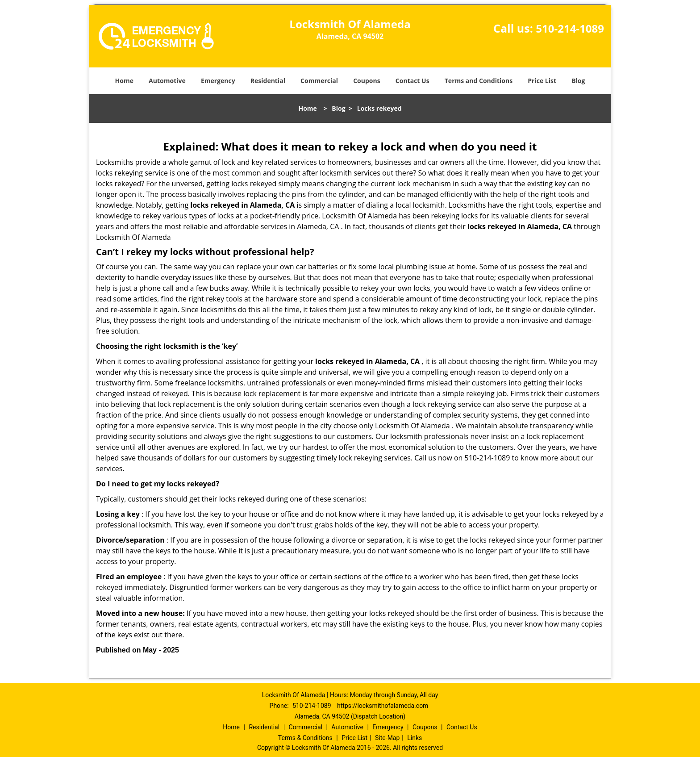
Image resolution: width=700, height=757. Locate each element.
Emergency (218, 81)
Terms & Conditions (305, 738)
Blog (578, 81)
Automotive (167, 81)
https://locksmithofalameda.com (383, 706)
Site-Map (387, 738)
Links (415, 738)
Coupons (367, 81)
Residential (268, 81)
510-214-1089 (570, 28)
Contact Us (412, 81)
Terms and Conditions (479, 81)
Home (124, 81)
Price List (542, 81)
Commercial (319, 81)
